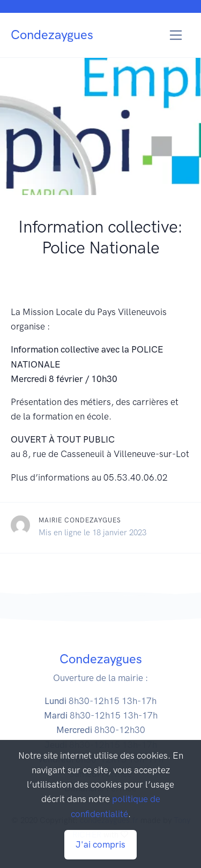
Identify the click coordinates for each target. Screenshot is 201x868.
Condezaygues (52, 35)
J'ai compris (100, 844)
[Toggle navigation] (176, 35)
